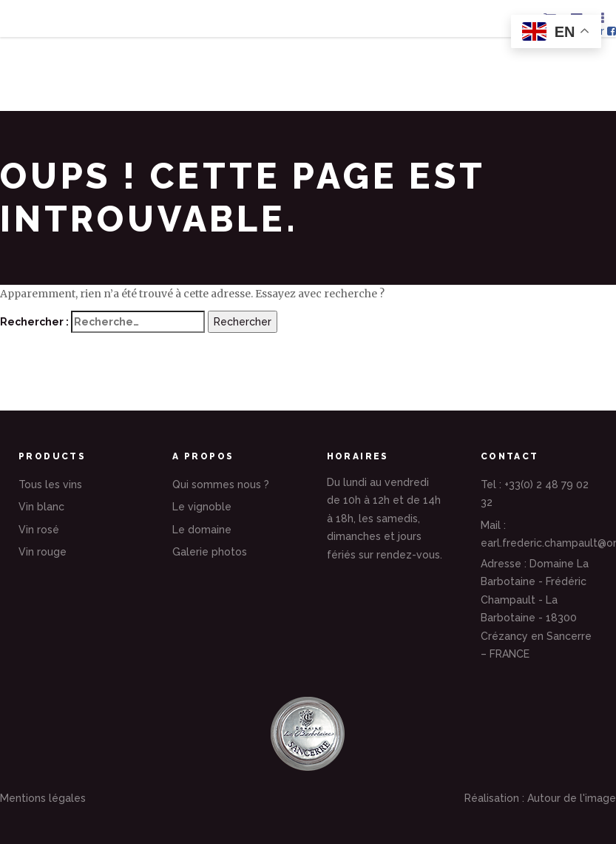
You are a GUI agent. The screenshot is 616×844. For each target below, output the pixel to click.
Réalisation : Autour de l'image (540, 798)
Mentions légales (43, 798)
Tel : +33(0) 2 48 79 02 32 (535, 494)
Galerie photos (210, 552)
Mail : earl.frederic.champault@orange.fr (539, 534)
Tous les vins (50, 485)
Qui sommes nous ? (221, 485)
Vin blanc (41, 507)
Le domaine (202, 530)
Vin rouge (43, 552)
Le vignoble (202, 507)
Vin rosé (39, 530)
